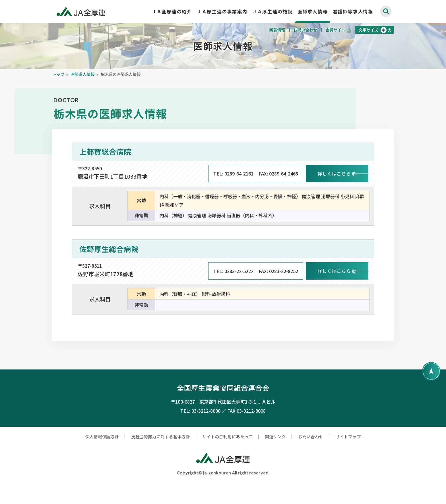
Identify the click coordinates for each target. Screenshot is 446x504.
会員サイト (335, 30)
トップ (58, 85)
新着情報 (277, 30)
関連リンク (275, 459)
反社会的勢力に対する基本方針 (161, 459)
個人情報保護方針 (102, 459)
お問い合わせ (305, 30)
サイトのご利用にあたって (227, 459)
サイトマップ (348, 459)
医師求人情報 (82, 85)
